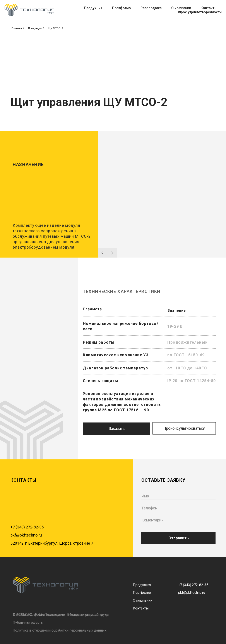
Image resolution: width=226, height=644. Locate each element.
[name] (178, 496)
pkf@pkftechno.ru (26, 535)
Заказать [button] (117, 428)
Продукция (93, 8)
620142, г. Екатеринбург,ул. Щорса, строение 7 (52, 543)
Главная (17, 28)
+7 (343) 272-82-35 (27, 527)
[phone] (178, 508)
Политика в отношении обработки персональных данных (60, 630)
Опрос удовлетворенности (199, 12)
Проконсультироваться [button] (184, 428)
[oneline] (178, 520)
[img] (45, 585)
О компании (181, 8)
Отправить (179, 538)
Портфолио (122, 8)
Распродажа (151, 8)
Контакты (209, 8)
